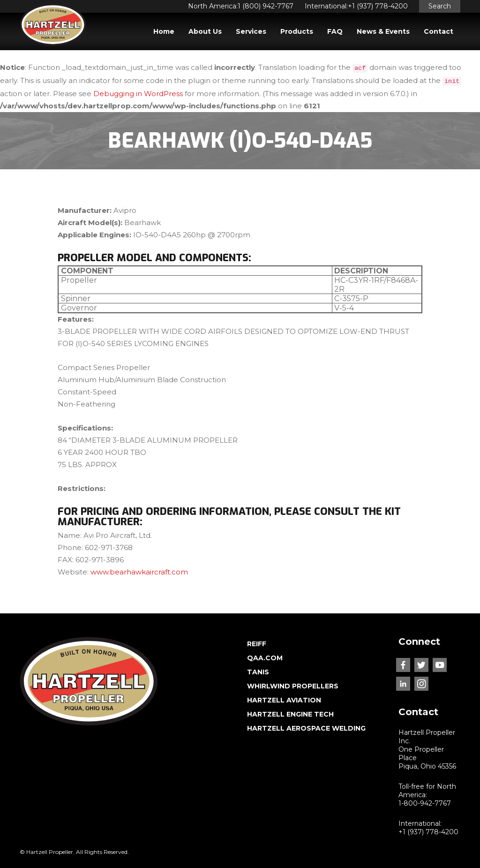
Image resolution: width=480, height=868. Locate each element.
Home (164, 31)
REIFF (257, 644)
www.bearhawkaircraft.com (139, 572)
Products (297, 31)
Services (251, 31)
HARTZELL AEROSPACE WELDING (306, 728)
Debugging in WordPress (138, 94)
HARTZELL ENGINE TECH (290, 714)
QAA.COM (265, 658)
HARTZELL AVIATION (284, 700)
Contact (439, 31)
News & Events (383, 31)
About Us (205, 31)
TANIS (258, 672)
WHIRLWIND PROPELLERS (293, 686)
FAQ (335, 31)
